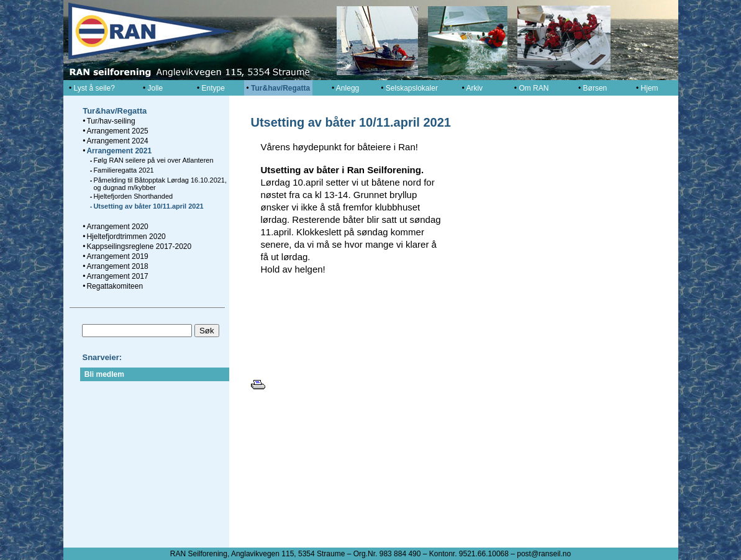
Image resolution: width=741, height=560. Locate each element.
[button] (587, 291)
